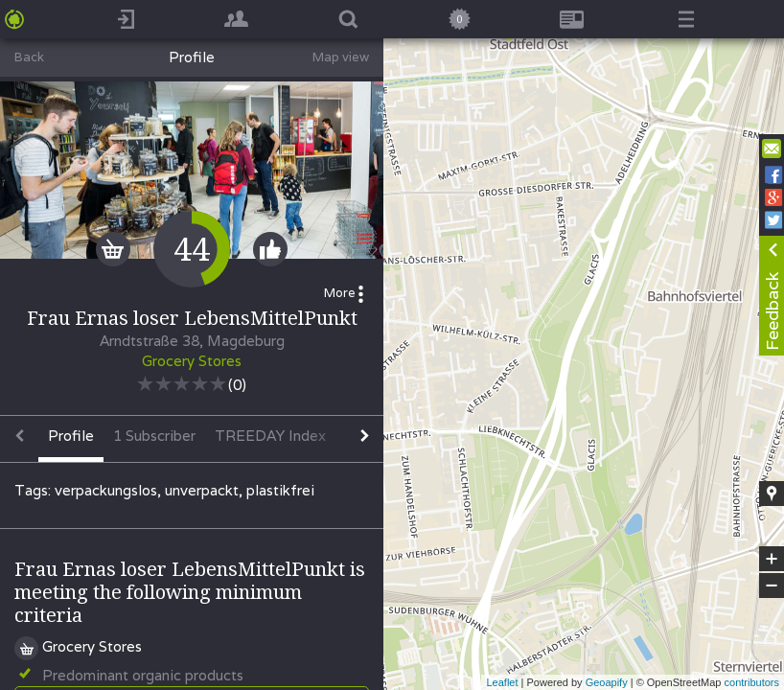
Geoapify (607, 682)
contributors (752, 682)
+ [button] (772, 559)
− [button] (772, 586)
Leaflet (502, 682)
